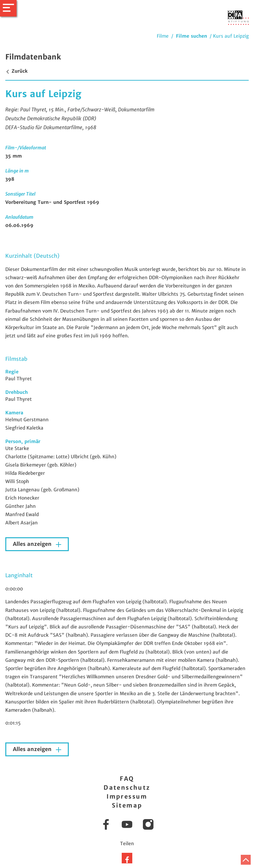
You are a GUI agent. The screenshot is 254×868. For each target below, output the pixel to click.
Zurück (16, 71)
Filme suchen (191, 36)
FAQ (127, 779)
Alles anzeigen (33, 544)
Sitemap (127, 805)
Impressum (127, 796)
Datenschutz (127, 788)
